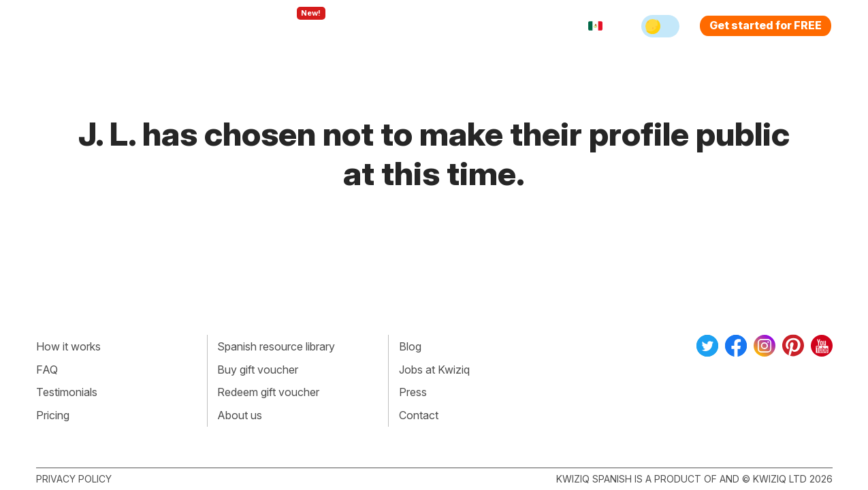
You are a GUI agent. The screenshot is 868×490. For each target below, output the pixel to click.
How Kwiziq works (204, 26)
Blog (410, 346)
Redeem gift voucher (268, 392)
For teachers (377, 26)
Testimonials (67, 392)
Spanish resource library (276, 346)
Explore (297, 26)
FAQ (47, 370)
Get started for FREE (766, 25)
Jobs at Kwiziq (434, 370)
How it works (68, 346)
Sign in (506, 26)
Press (413, 392)
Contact (419, 415)
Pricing (450, 26)
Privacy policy (74, 479)
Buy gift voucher (258, 370)
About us (240, 415)
